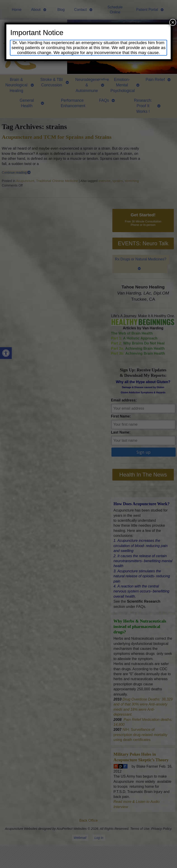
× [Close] (173, 22)
